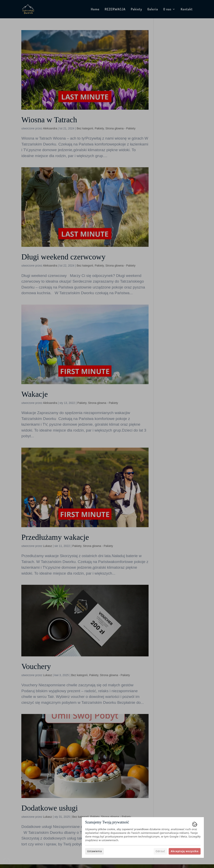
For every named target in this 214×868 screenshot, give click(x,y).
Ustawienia (95, 851)
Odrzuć (160, 851)
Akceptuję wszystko (185, 851)
